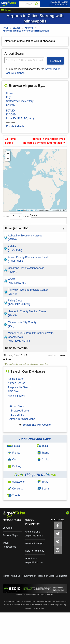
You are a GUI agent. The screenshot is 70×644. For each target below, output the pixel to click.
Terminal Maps (10, 567)
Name (10, 93)
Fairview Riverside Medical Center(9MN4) (19, 309)
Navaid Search (16, 427)
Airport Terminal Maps (22, 450)
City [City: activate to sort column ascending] (38, 228)
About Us (16, 607)
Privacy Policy (29, 607)
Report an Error (46, 607)
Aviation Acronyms (35, 575)
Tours (43, 513)
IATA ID (10, 111)
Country (11, 105)
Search (17, 28)
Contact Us (61, 607)
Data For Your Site (35, 582)
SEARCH (55, 61)
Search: (48, 219)
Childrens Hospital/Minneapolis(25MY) (20, 284)
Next (63, 387)
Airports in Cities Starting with (26, 31)
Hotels (14, 477)
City (8, 97)
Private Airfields (15, 126)
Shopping (7, 559)
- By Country (17, 446)
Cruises (44, 491)
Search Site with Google (37, 456)
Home (6, 28)
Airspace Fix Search (20, 419)
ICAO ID (11, 115)
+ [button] (8, 154)
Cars (13, 491)
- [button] (8, 159)
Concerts (15, 520)
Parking (14, 498)
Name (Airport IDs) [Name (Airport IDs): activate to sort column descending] (17, 228)
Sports (43, 520)
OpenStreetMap (33, 210)
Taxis (42, 477)
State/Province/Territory (20, 101)
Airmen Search (16, 415)
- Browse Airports (19, 442)
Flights (14, 484)
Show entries (16, 217)
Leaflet (20, 210)
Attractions (16, 513)
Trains (43, 484)
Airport (29, 28)
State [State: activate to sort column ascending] (56, 228)
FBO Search (15, 423)
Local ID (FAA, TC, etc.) (20, 118)
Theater (14, 527)
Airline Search (16, 410)
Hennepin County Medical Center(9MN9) (18, 335)
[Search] (37, 4)
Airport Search (18, 438)
